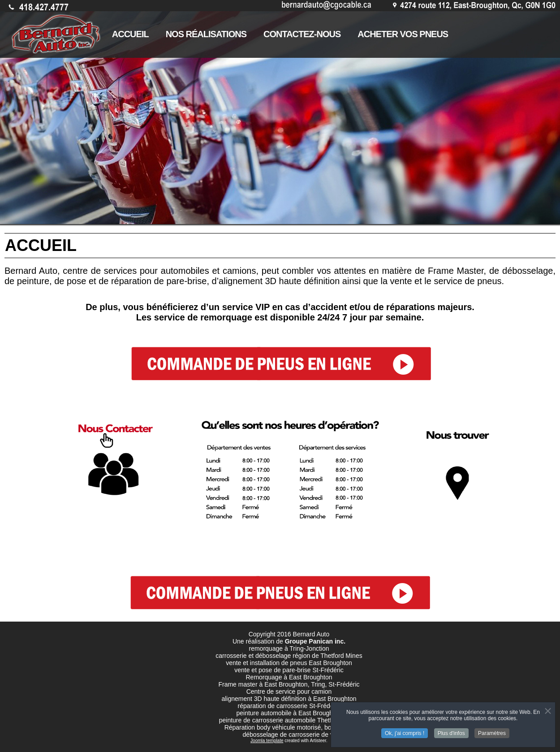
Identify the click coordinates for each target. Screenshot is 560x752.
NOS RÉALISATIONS (206, 34)
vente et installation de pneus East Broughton (289, 663)
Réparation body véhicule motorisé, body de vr (289, 727)
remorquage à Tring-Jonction (289, 648)
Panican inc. (327, 641)
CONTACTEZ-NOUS (302, 34)
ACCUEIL (130, 34)
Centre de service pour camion (289, 691)
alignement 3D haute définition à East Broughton (289, 699)
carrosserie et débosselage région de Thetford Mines (289, 656)
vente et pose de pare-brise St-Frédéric (289, 670)
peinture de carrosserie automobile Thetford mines (289, 720)
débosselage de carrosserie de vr (289, 735)
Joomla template (267, 741)
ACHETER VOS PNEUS (403, 34)
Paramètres (492, 731)
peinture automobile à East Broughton (289, 713)
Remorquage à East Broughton (289, 677)
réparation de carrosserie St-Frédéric (289, 706)
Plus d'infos (451, 731)
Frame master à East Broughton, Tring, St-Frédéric (289, 684)
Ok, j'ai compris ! (405, 731)
